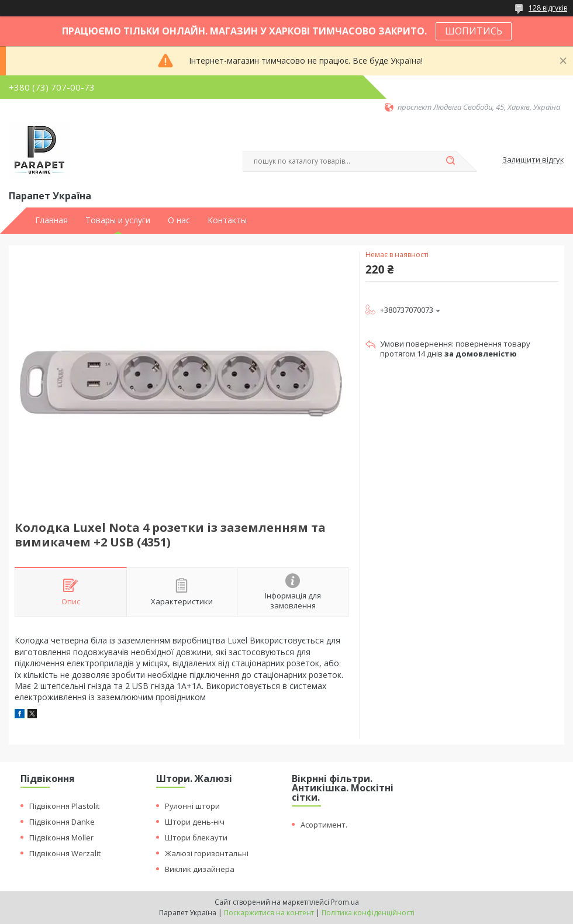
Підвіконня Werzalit (65, 853)
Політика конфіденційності (368, 913)
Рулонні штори (192, 806)
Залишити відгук (533, 160)
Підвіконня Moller (61, 838)
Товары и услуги (118, 220)
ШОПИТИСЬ (474, 31)
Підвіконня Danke (62, 822)
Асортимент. (324, 825)
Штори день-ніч (195, 822)
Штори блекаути (196, 838)
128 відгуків (548, 8)
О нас (179, 220)
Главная (51, 220)
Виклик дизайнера (200, 869)
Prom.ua (345, 902)
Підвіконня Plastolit (64, 806)
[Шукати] (450, 161)
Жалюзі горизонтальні (207, 853)
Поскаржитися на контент (269, 913)
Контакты (227, 220)
